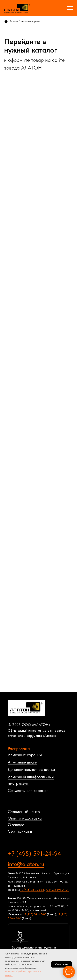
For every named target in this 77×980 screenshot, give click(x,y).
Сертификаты (20, 831)
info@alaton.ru (26, 864)
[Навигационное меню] (70, 8)
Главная (11, 21)
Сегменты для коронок (28, 791)
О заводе (16, 825)
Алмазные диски (23, 762)
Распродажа (19, 749)
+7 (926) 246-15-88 (35, 914)
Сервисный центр (24, 812)
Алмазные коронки (31, 21)
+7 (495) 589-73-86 (32, 890)
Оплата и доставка (25, 818)
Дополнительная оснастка (31, 769)
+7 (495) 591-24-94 (34, 853)
